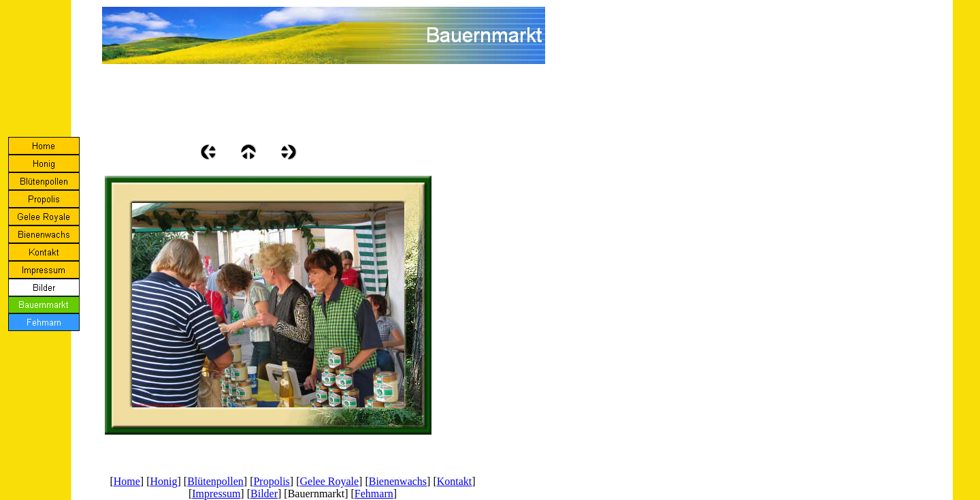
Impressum (216, 494)
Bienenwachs (398, 481)
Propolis (271, 481)
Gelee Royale (329, 481)
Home (127, 481)
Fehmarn (374, 494)
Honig (164, 481)
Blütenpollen (215, 481)
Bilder (264, 494)
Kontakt (455, 481)
